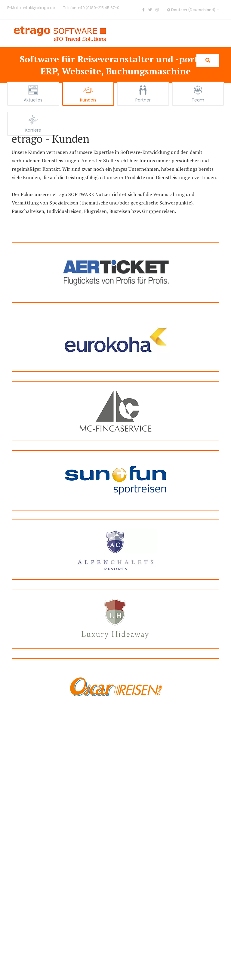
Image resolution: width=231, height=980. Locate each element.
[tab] (33, 94)
